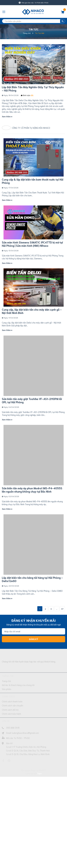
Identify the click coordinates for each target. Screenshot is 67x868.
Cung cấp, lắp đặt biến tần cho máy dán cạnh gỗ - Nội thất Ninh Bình (32, 382)
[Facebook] (3, 832)
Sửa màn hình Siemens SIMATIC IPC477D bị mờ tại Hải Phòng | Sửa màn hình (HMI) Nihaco (32, 293)
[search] (33, 21)
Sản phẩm (7, 760)
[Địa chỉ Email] (33, 702)
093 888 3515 (13, 799)
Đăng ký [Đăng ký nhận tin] (34, 710)
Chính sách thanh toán (12, 772)
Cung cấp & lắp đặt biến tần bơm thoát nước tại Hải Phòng (33, 203)
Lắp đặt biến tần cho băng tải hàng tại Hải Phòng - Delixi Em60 (32, 650)
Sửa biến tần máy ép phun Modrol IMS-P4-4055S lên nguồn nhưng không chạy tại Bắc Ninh (32, 561)
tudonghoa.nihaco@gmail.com (25, 804)
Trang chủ (6, 752)
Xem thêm (7, 116)
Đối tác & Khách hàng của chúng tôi (18, 756)
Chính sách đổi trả (10, 781)
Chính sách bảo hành (11, 785)
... (57, 680)
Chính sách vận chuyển (13, 776)
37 (62, 680)
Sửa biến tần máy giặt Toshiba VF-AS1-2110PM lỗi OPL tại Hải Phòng (32, 471)
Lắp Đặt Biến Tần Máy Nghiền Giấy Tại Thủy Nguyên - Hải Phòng (33, 89)
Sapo (39, 844)
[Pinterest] (9, 832)
